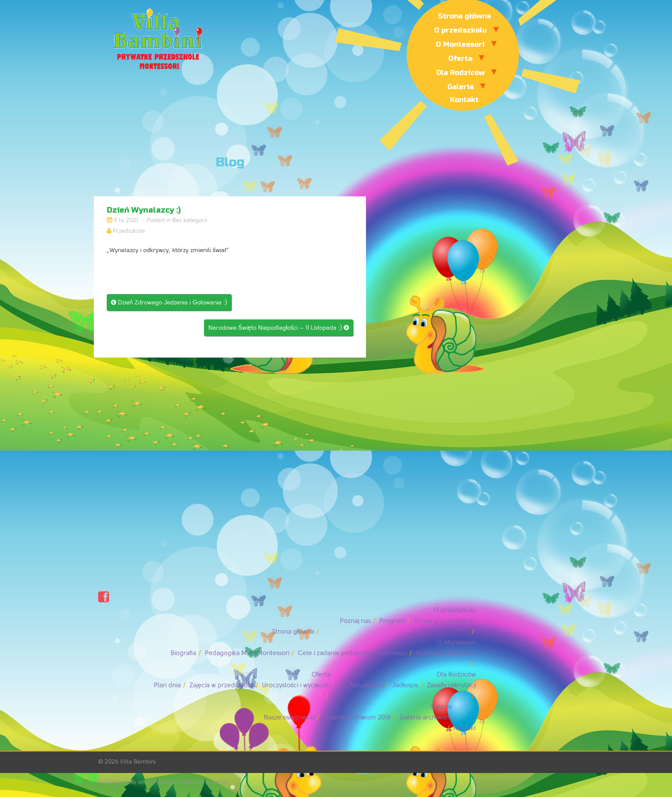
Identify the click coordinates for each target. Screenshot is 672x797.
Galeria (460, 87)
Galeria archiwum (426, 717)
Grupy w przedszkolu (445, 621)
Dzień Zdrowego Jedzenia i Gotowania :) (169, 302)
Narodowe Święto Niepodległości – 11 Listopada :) (279, 328)
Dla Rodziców (460, 73)
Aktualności (366, 685)
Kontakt (464, 100)
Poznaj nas (355, 621)
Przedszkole (129, 231)
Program (392, 621)
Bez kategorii (190, 220)
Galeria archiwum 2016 (357, 717)
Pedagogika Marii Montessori (247, 653)
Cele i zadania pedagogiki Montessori (352, 653)
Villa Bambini (138, 762)
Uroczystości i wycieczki (296, 685)
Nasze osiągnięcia (289, 717)
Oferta (460, 59)
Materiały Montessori (446, 653)
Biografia (183, 653)
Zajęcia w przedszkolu (221, 685)
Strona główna (464, 16)
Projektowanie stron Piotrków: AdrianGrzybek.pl (163, 782)
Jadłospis (405, 685)
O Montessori (460, 44)
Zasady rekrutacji (451, 685)
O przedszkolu (460, 30)
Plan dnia (167, 685)
